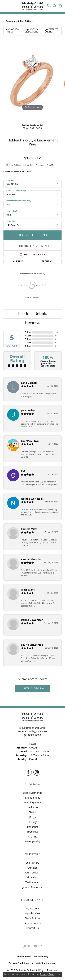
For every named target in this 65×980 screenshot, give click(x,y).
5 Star (28, 332)
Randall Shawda (31, 559)
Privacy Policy (41, 957)
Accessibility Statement (44, 963)
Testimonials (32, 882)
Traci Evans (28, 590)
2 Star (28, 343)
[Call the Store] (32, 735)
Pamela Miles (29, 529)
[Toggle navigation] (6, 6)
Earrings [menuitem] (32, 822)
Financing (33, 877)
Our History (32, 863)
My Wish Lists (32, 913)
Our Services (32, 873)
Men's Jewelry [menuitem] (32, 841)
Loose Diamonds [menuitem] (33, 793)
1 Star (28, 346)
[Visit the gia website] (38, 946)
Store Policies (32, 918)
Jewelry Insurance (33, 887)
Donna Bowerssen (32, 620)
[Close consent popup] (60, 974)
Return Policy (24, 957)
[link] (49, 6)
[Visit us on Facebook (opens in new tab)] (28, 772)
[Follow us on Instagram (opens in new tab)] (37, 772)
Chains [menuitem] (32, 812)
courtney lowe (30, 441)
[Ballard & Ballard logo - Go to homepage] (33, 6)
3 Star (28, 339)
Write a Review (32, 688)
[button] (55, 6)
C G (23, 471)
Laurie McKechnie (32, 645)
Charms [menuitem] (32, 837)
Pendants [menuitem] (33, 827)
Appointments (32, 923)
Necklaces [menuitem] (33, 807)
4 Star (28, 336)
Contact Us (32, 928)
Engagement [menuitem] (32, 798)
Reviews (33, 323)
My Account (32, 908)
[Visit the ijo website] (27, 946)
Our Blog (32, 868)
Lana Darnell (29, 383)
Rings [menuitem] (32, 817)
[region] (32, 82)
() (57, 332)
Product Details (33, 314)
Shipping (18, 261)
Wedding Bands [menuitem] (32, 802)
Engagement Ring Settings (20, 21)
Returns (47, 261)
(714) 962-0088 (33, 128)
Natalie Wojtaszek (32, 499)
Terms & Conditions (19, 963)
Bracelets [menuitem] (32, 832)
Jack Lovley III (30, 410)
